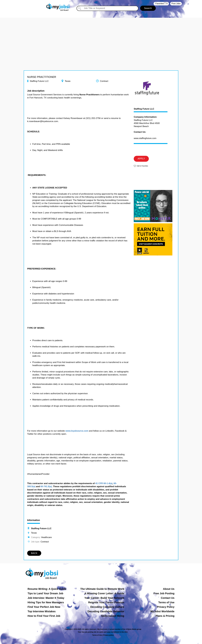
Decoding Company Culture (107, 607)
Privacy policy (108, 635)
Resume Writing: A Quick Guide (47, 589)
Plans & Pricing (165, 616)
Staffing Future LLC (144, 109)
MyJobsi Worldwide (162, 611)
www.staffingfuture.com (145, 138)
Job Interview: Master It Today (46, 598)
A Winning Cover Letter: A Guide (104, 593)
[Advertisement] (101, 36)
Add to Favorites (142, 166)
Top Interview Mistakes (42, 611)
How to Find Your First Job (44, 616)
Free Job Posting (164, 593)
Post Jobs (176, 4)
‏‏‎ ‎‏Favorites (161, 4)
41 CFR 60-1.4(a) (104, 483)
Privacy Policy (166, 607)
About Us (169, 589)
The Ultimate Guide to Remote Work (102, 589)
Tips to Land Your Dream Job (45, 593)
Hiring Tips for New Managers (46, 602)
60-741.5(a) (46, 486)
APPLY (141, 159)
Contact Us (168, 598)
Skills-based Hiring (113, 616)
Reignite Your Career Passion (106, 602)
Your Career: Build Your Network (104, 598)
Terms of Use (166, 602)
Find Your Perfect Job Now (44, 607)
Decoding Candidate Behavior (106, 611)
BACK (34, 553)
